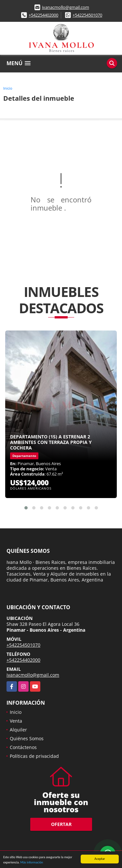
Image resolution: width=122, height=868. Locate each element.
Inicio (8, 88)
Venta (16, 721)
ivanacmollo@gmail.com (66, 7)
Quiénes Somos (27, 738)
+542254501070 (87, 15)
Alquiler (18, 730)
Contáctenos (23, 747)
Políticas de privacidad (34, 756)
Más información (32, 863)
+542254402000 (43, 15)
